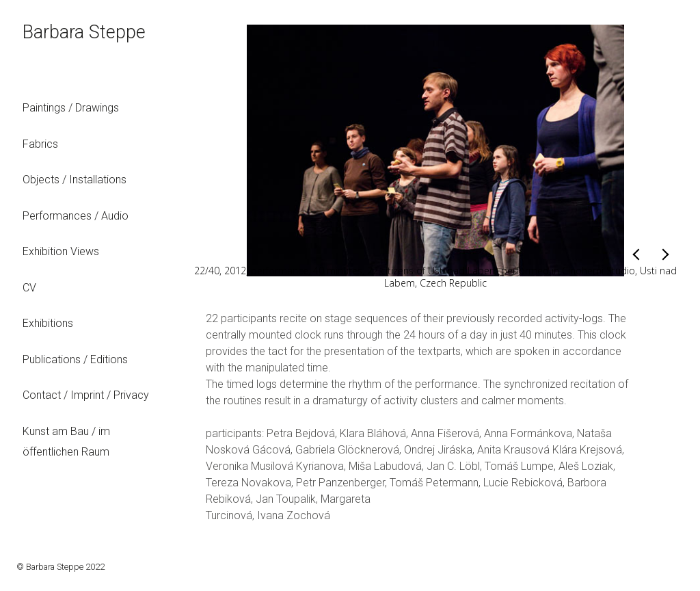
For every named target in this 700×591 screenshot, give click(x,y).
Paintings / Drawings (71, 108)
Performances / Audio (76, 216)
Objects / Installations (75, 180)
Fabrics (40, 144)
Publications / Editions (75, 359)
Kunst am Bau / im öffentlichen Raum (66, 442)
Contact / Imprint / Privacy (86, 395)
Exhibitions (48, 323)
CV (29, 288)
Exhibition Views (61, 251)
